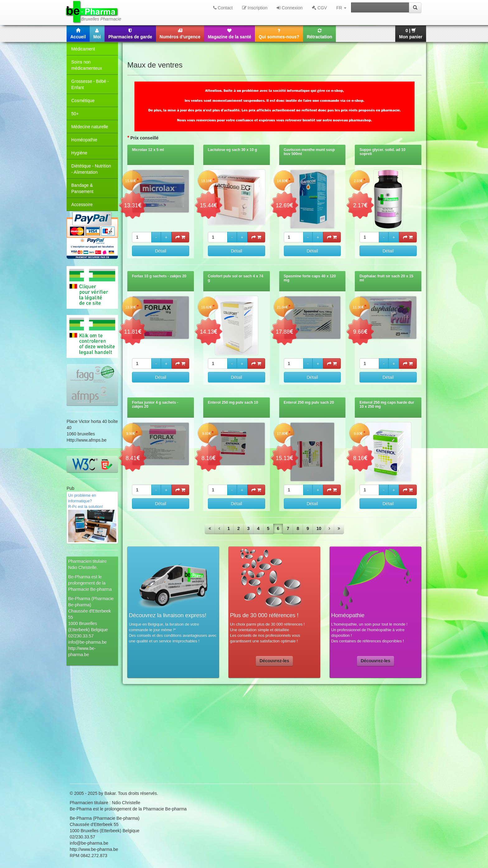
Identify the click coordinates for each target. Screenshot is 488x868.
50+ (75, 114)
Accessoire (82, 204)
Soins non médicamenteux (87, 65)
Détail (161, 251)
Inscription (255, 8)
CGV (319, 8)
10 (319, 528)
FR (341, 8)
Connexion (290, 8)
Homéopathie (84, 140)
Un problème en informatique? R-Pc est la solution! (92, 518)
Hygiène (79, 153)
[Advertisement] (244, 734)
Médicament (83, 49)
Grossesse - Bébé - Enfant (90, 84)
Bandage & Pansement (82, 188)
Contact (223, 8)
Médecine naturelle (90, 127)
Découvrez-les (274, 661)
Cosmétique (83, 101)
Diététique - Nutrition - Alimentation (91, 169)
